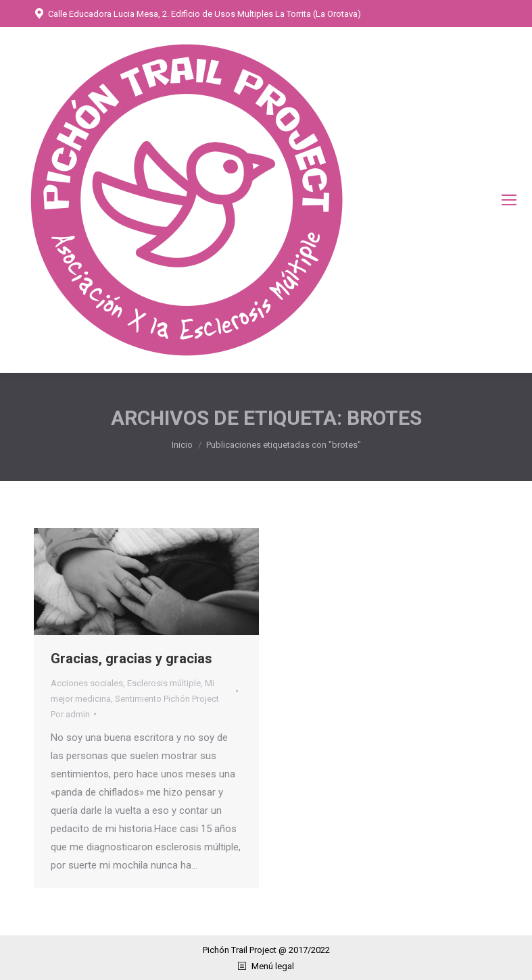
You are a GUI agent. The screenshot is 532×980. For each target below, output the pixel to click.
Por (70, 714)
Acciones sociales (87, 683)
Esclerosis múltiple (164, 683)
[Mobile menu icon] (509, 200)
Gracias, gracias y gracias (131, 659)
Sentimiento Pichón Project (167, 699)
